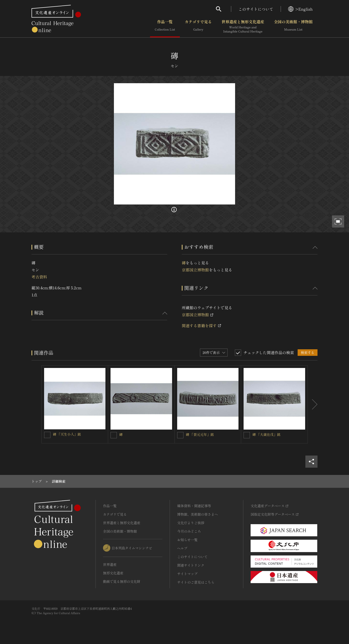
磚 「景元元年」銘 (200, 434)
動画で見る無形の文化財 (122, 581)
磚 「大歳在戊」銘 (266, 434)
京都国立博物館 (195, 270)
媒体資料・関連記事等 (194, 506)
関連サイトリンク (191, 565)
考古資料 (39, 277)
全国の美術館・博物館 (293, 26)
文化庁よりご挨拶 (191, 523)
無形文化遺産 (113, 573)
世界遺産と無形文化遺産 (243, 26)
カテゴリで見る (198, 26)
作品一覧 (165, 26)
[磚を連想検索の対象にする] (114, 435)
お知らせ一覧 (187, 540)
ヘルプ (182, 548)
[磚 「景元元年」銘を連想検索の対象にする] (180, 435)
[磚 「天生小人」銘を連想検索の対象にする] (47, 435)
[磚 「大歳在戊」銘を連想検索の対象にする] (247, 435)
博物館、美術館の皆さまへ (198, 514)
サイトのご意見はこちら (196, 582)
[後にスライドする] (313, 404)
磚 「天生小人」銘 (67, 434)
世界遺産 (110, 564)
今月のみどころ (189, 531)
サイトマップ (187, 574)
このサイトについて (256, 9)
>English (300, 9)
